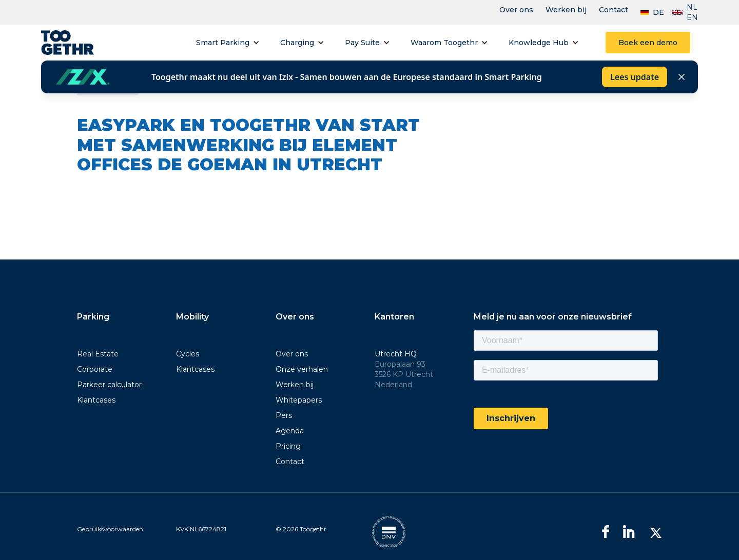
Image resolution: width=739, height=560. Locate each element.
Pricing (288, 446)
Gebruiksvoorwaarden (110, 529)
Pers (284, 415)
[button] (228, 43)
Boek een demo (648, 43)
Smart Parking (223, 43)
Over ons (516, 10)
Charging (297, 43)
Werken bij (566, 10)
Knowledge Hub (539, 43)
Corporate (95, 369)
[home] (67, 43)
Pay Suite (362, 43)
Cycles (188, 354)
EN (692, 17)
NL (692, 7)
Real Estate (98, 354)
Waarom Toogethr (444, 43)
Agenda (290, 431)
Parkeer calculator (109, 385)
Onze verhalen (302, 369)
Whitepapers (299, 400)
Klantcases (96, 400)
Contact (614, 10)
